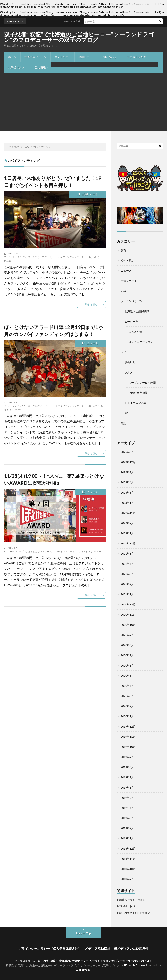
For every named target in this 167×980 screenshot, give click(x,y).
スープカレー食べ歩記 (142, 382)
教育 (123, 250)
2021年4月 (127, 564)
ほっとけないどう (90, 257)
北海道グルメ (16, 67)
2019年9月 (127, 757)
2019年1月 (127, 838)
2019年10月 (128, 747)
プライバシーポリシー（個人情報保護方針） (50, 948)
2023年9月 (127, 472)
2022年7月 (127, 523)
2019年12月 (128, 726)
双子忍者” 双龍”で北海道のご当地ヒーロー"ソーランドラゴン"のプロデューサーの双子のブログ (79, 37)
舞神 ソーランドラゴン (132, 900)
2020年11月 (128, 615)
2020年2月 (127, 706)
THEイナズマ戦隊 (136, 403)
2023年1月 (127, 503)
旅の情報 (40, 67)
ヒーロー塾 (131, 321)
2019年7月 (127, 777)
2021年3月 (127, 574)
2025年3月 (127, 452)
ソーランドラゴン (17, 257)
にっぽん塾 (135, 332)
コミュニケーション (141, 342)
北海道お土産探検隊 (137, 311)
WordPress (83, 970)
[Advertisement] (83, 102)
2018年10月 (128, 869)
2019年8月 (127, 767)
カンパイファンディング (66, 257)
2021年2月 (127, 584)
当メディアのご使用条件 (131, 948)
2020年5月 (127, 676)
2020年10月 (128, 625)
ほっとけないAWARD (92, 551)
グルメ (129, 372)
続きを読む (91, 304)
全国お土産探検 (138, 393)
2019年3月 (127, 818)
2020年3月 (127, 696)
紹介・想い (127, 260)
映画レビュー (133, 362)
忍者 (123, 291)
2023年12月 (128, 462)
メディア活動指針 (98, 948)
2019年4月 (127, 808)
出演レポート (87, 57)
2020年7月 (127, 655)
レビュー (126, 352)
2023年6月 (127, 482)
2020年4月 (127, 686)
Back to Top (83, 933)
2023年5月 (127, 493)
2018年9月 (127, 879)
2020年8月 (127, 645)
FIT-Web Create (134, 965)
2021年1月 (127, 594)
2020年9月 (127, 635)
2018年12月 (128, 848)
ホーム (12, 57)
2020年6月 (127, 665)
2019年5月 (127, 798)
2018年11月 (128, 859)
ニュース (92, 343)
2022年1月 (127, 533)
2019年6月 (127, 787)
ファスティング (136, 57)
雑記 (123, 423)
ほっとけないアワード (40, 257)
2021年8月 (127, 554)
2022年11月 (128, 513)
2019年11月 (128, 737)
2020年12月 (128, 604)
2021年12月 (128, 543)
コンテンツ (61, 57)
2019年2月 (127, 828)
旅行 (127, 413)
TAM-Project (127, 906)
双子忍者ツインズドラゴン (135, 913)
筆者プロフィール (35, 57)
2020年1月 (127, 716)
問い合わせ (110, 57)
